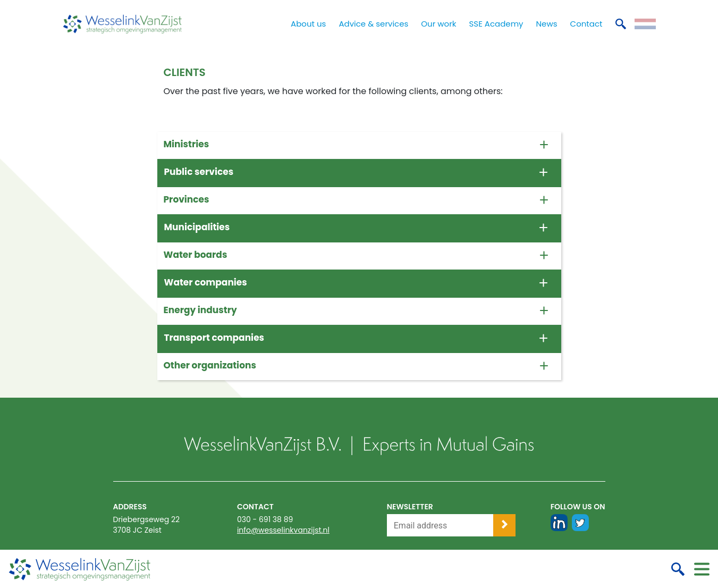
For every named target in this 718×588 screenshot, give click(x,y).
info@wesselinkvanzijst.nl (283, 530)
